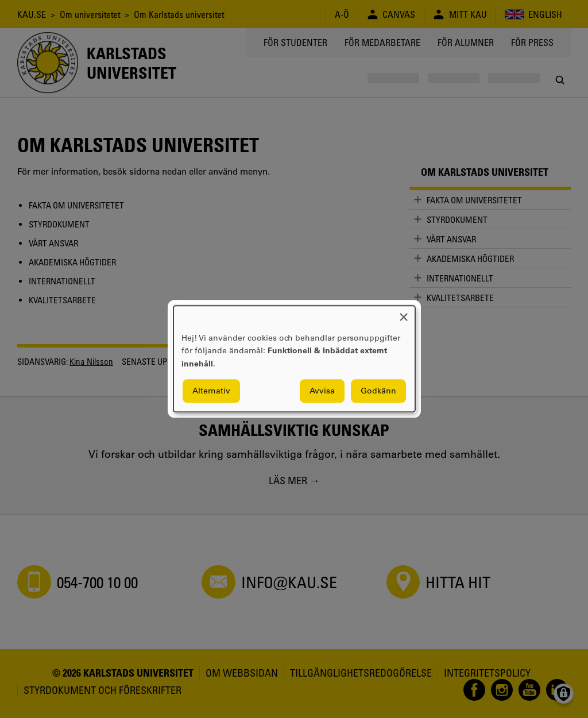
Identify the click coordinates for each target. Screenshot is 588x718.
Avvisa (322, 391)
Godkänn (378, 391)
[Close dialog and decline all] (404, 313)
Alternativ (211, 391)
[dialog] (294, 359)
